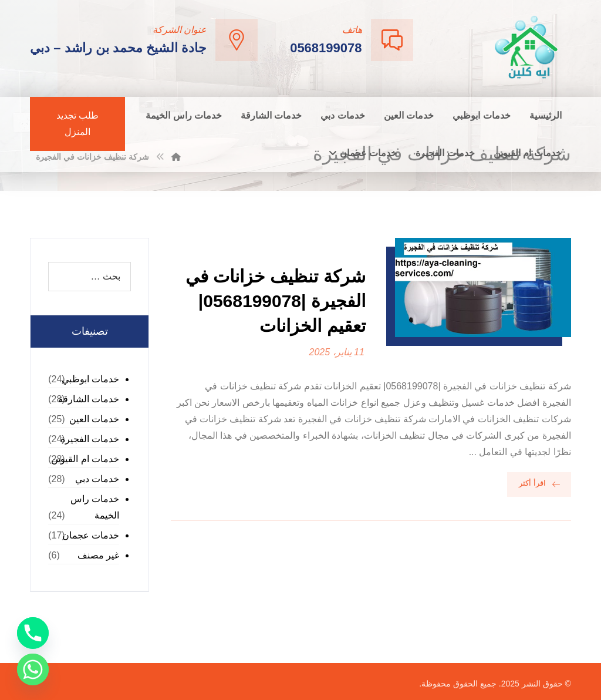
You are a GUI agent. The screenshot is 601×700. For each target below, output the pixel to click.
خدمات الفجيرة (90, 439)
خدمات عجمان (91, 535)
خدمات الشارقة (89, 399)
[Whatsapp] (33, 669)
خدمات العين (94, 419)
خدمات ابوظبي (90, 379)
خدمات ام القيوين (85, 459)
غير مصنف (98, 555)
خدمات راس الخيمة (95, 507)
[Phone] (33, 633)
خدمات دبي (97, 479)
